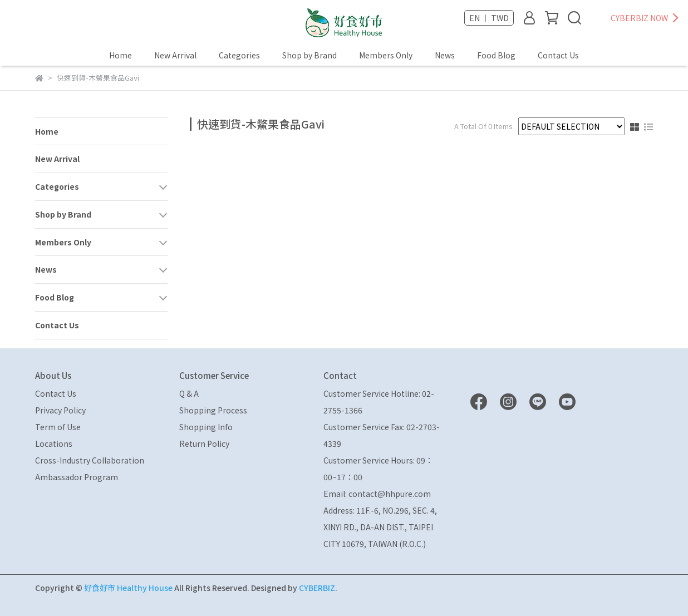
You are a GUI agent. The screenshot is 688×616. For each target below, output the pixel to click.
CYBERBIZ (317, 588)
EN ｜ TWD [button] (489, 18)
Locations (54, 443)
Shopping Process (213, 410)
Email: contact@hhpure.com (377, 494)
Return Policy (204, 443)
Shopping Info (206, 427)
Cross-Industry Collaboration (90, 460)
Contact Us (558, 55)
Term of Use (58, 427)
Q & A (189, 393)
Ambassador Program (77, 477)
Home (121, 55)
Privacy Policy (60, 410)
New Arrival (175, 55)
